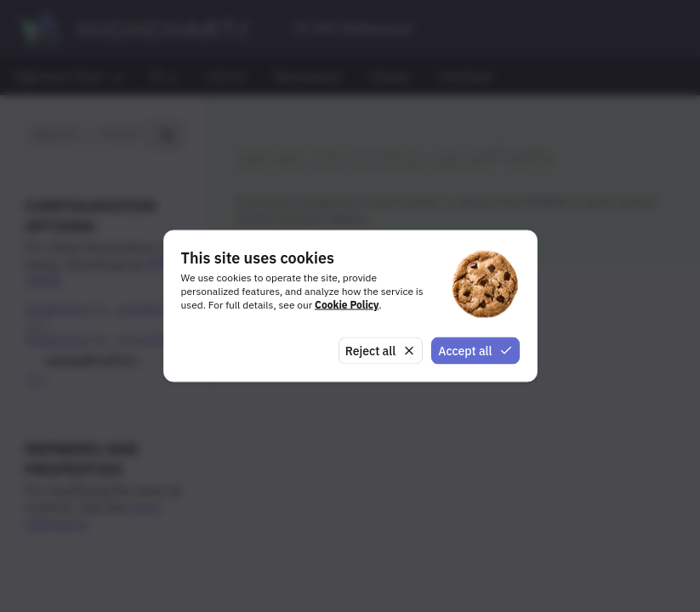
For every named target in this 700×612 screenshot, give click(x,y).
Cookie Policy (347, 304)
